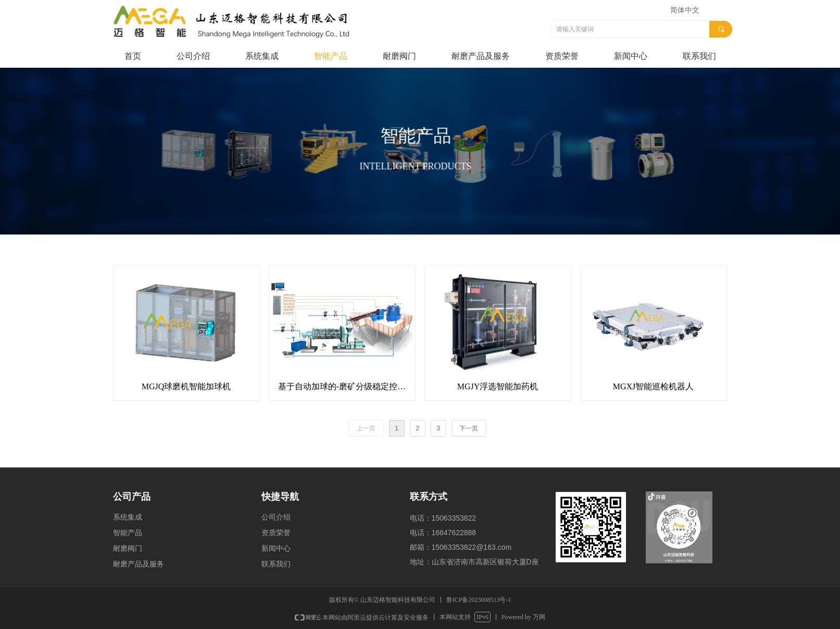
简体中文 (685, 10)
